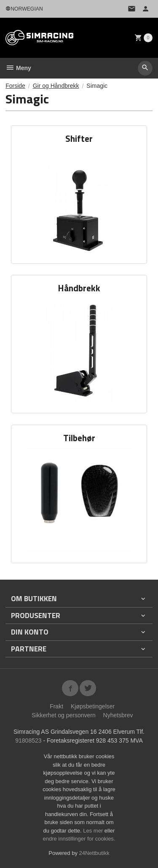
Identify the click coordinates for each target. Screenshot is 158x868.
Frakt (56, 706)
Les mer (94, 831)
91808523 (28, 741)
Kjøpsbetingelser (93, 706)
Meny (18, 68)
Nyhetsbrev (118, 715)
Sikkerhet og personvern (64, 715)
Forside (15, 86)
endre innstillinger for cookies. (79, 839)
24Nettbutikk (94, 853)
